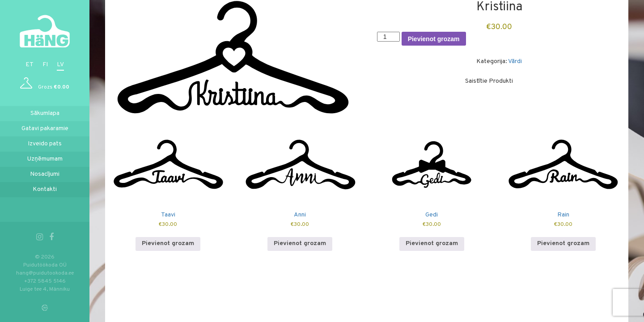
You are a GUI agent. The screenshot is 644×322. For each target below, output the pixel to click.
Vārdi (515, 61)
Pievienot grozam (434, 39)
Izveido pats (45, 144)
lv (60, 65)
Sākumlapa (45, 113)
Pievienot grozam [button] (168, 244)
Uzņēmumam (45, 159)
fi (45, 65)
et (30, 65)
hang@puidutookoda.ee (45, 273)
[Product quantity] (388, 37)
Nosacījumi (45, 174)
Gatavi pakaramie (45, 129)
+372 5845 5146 (45, 281)
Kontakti (45, 189)
